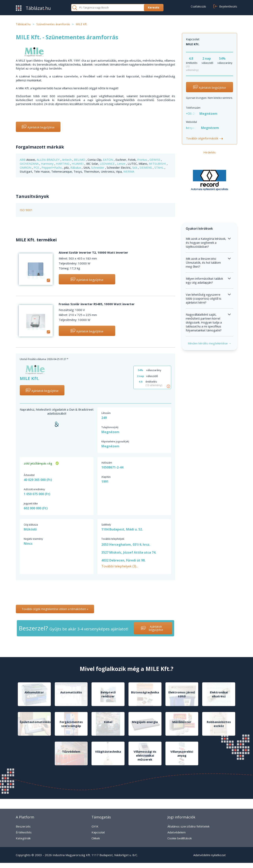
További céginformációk (205, 138)
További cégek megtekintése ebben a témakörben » (55, 609)
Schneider (98, 167)
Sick (135, 167)
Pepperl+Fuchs (52, 167)
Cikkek (96, 838)
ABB (23, 160)
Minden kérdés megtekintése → (210, 343)
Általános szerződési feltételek (188, 826)
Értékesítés (24, 832)
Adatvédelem (177, 832)
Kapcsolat (98, 832)
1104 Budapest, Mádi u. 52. (122, 529)
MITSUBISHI (158, 164)
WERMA (129, 171)
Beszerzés (23, 826)
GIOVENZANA (30, 164)
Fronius (143, 160)
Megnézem (208, 114)
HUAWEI (78, 164)
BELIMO (80, 160)
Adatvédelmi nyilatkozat (210, 855)
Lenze (122, 164)
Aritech (67, 160)
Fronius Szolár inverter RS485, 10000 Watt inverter (97, 304)
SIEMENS (146, 167)
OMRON (26, 167)
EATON (108, 160)
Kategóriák (23, 838)
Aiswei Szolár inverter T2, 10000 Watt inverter (93, 252)
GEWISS (155, 160)
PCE (37, 167)
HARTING (63, 164)
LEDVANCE (108, 164)
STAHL (159, 167)
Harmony (48, 164)
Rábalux (76, 167)
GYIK (95, 826)
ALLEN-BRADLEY (49, 160)
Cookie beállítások (180, 838)
